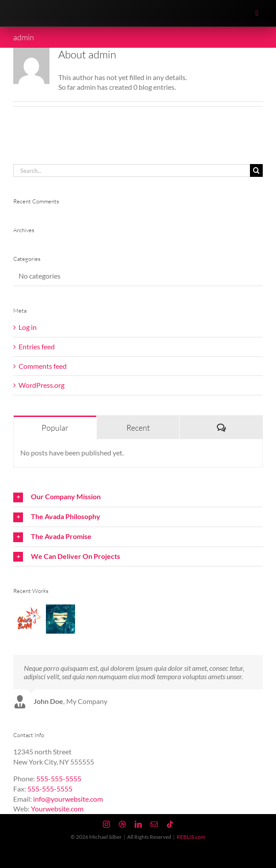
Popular (55, 428)
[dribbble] (122, 824)
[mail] (154, 824)
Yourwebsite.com (57, 809)
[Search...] (132, 170)
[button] (138, 497)
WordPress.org (42, 385)
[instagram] (106, 824)
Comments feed (43, 366)
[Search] (256, 170)
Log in (28, 327)
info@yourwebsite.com (68, 799)
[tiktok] (170, 824)
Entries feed (37, 346)
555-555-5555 (59, 778)
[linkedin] (138, 824)
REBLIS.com (191, 837)
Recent (138, 428)
